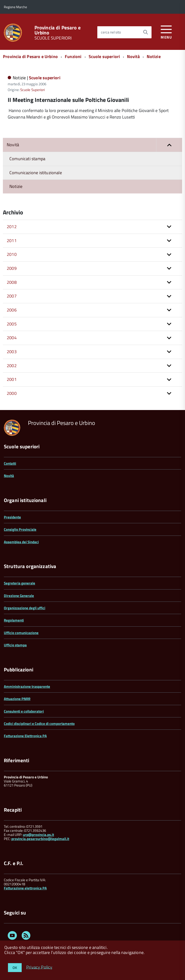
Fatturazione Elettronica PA (25, 736)
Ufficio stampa (15, 645)
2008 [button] (12, 282)
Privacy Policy (39, 967)
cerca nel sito (111, 32)
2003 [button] (12, 352)
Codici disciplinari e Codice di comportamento (39, 724)
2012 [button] (12, 227)
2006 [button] (12, 310)
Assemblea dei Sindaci (21, 542)
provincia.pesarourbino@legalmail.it (40, 839)
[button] (169, 145)
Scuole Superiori (33, 90)
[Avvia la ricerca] (145, 32)
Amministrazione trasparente (27, 686)
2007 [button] (12, 296)
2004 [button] (12, 338)
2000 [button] (12, 393)
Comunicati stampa (27, 159)
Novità (133, 56)
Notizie (154, 56)
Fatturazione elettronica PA (25, 888)
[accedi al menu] (166, 31)
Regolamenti (14, 620)
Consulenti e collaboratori (24, 711)
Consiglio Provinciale (20, 529)
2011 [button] (12, 241)
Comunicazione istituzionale (36, 173)
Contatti (10, 463)
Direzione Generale (19, 596)
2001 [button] (12, 379)
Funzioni (73, 56)
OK (15, 968)
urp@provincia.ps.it (38, 835)
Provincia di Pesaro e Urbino (58, 30)
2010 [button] (12, 254)
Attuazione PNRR (17, 699)
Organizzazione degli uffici (25, 608)
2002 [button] (12, 366)
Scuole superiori (104, 56)
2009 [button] (12, 268)
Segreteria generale (20, 583)
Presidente (12, 517)
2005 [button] (12, 324)
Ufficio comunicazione (21, 633)
